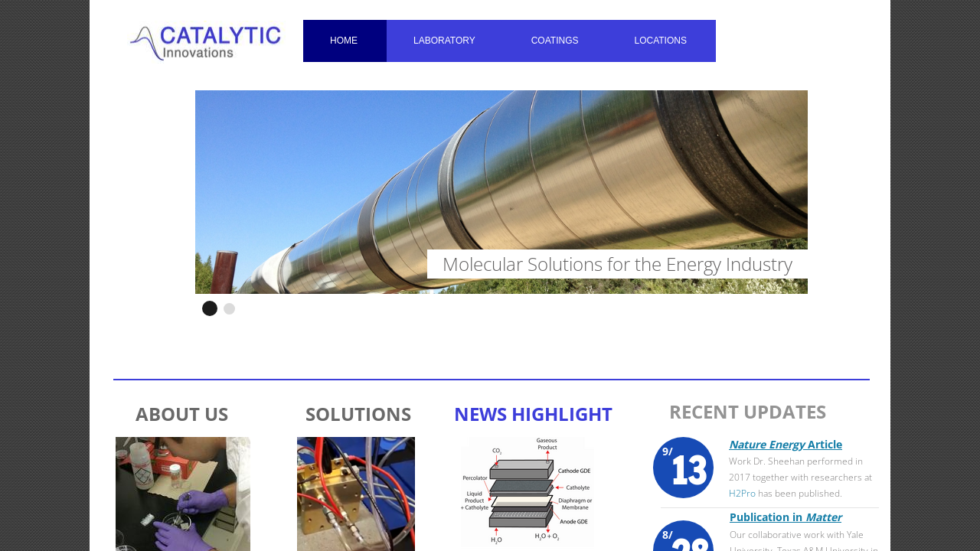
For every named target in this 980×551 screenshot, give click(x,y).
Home (344, 41)
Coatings (555, 41)
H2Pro (742, 493)
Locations (660, 41)
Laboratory (444, 41)
